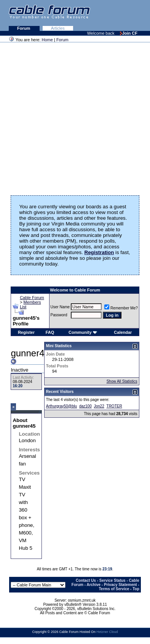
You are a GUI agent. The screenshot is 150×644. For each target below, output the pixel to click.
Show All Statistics (122, 381)
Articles (58, 28)
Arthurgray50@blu (61, 406)
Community (83, 332)
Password (59, 315)
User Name (60, 307)
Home (47, 40)
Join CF (129, 33)
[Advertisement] (73, 116)
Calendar (123, 332)
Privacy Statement (120, 585)
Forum (24, 28)
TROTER (114, 406)
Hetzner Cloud (107, 632)
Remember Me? (121, 308)
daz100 (85, 406)
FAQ (50, 332)
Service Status (112, 580)
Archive (93, 585)
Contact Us (86, 580)
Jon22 (99, 406)
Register (26, 332)
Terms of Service (114, 589)
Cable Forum (32, 298)
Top (136, 589)
